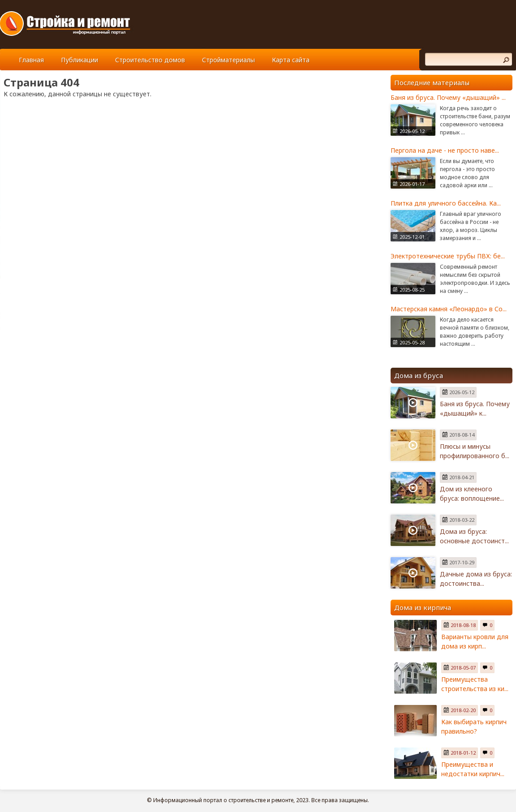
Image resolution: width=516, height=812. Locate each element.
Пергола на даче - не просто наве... (445, 150)
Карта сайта (291, 60)
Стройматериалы (228, 60)
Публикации (80, 60)
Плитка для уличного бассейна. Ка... (446, 203)
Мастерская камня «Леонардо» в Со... (449, 309)
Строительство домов (150, 60)
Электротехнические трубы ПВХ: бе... (448, 256)
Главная (31, 60)
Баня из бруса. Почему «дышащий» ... (448, 97)
